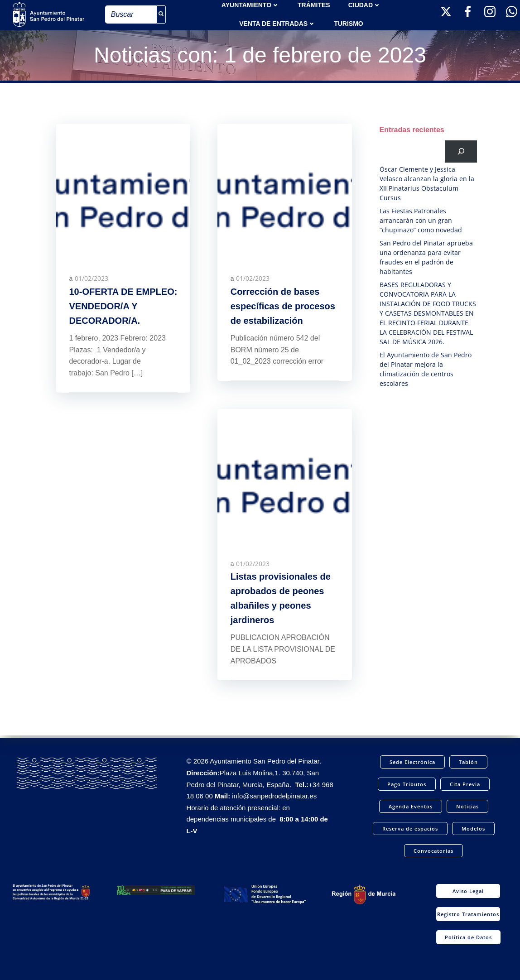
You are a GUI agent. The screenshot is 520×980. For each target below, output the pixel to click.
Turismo (349, 23)
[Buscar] (461, 151)
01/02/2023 (92, 280)
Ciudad (365, 5)
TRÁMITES (314, 5)
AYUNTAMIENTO (250, 5)
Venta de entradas (277, 23)
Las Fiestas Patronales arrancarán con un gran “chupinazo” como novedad (421, 221)
